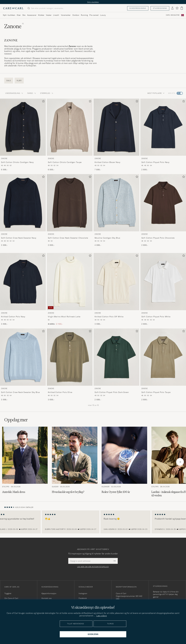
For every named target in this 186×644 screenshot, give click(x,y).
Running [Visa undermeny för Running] (84, 15)
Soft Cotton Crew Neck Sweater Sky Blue (20, 392)
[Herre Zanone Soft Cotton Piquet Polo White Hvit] (163, 282)
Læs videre (102, 616)
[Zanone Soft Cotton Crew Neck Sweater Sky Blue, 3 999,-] (23, 365)
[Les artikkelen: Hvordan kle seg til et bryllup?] (75, 462)
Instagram (83, 593)
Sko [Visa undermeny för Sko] (24, 15)
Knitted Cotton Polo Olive (60, 392)
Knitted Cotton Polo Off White (109, 317)
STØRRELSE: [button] (47, 93)
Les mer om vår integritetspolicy (93, 567)
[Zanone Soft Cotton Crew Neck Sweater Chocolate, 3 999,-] (70, 210)
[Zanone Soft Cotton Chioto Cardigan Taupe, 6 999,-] (70, 135)
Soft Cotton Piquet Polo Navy (155, 162)
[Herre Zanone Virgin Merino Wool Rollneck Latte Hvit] (70, 282)
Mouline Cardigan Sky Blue (107, 238)
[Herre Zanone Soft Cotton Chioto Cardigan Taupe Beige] (70, 127)
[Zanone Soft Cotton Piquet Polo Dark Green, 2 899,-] (116, 365)
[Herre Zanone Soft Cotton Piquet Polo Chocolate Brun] (163, 203)
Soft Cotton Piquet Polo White (156, 317)
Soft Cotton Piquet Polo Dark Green (112, 392)
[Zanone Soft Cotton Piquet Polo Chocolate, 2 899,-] (163, 210)
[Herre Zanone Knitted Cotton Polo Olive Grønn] (70, 357)
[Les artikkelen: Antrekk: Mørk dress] (25, 462)
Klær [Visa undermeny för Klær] (19, 15)
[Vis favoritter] (177, 8)
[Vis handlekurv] (182, 8)
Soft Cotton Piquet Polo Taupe (156, 392)
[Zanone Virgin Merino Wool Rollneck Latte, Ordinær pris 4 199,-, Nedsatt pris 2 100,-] (70, 289)
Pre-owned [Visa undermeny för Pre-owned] (94, 15)
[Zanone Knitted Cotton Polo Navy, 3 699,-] (23, 289)
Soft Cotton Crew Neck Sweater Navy (19, 238)
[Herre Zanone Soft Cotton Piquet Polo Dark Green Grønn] (116, 357)
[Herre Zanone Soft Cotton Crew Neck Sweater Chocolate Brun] (70, 203)
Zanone (4, 158)
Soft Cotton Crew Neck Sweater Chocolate (68, 238)
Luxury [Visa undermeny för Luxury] (103, 15)
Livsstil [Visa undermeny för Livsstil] (56, 15)
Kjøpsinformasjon (49, 593)
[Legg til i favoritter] (43, 102)
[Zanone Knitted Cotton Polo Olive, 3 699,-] (70, 365)
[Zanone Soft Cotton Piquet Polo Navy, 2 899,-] (163, 135)
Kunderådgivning (138, 8)
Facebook (83, 598)
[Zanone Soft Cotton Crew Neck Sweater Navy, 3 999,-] (23, 210)
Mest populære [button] (156, 93)
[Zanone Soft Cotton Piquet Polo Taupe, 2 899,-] (163, 365)
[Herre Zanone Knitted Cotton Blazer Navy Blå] (116, 127)
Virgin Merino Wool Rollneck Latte (64, 317)
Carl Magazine (173, 15)
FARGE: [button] (32, 93)
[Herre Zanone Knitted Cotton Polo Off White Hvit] (116, 282)
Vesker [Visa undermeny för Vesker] (49, 15)
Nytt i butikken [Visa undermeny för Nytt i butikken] (9, 15)
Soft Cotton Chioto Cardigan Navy (17, 162)
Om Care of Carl (11, 598)
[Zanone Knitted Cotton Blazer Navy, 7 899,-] (116, 135)
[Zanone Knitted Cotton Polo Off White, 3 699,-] (116, 289)
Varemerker (66, 15)
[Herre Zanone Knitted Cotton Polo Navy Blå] (23, 282)
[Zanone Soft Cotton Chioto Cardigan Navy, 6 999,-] (23, 135)
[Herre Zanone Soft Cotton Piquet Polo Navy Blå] (163, 127)
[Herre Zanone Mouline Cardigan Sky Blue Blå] (116, 203)
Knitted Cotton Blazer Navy (107, 162)
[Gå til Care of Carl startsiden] (13, 8)
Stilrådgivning (160, 8)
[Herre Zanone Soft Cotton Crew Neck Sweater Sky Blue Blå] (23, 357)
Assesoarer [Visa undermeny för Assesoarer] (32, 15)
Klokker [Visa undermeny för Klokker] (41, 15)
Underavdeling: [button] (14, 93)
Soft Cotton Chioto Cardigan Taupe (65, 162)
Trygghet (8, 593)
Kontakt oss (47, 598)
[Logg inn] (172, 8)
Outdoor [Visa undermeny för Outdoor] (76, 15)
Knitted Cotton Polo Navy (13, 317)
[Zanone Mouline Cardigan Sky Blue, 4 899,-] (116, 210)
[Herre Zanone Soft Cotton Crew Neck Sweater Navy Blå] (23, 203)
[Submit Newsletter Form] (114, 561)
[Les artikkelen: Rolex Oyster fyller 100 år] (124, 462)
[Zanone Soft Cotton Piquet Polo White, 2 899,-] (163, 289)
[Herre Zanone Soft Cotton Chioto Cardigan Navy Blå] (23, 127)
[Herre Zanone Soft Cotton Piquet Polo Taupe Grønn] (163, 357)
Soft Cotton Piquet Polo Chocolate (158, 238)
